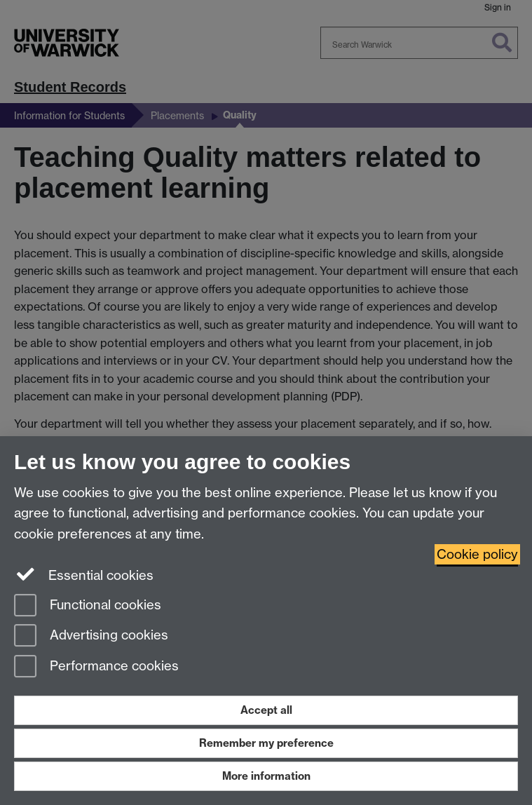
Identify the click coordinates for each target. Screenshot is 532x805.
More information (266, 776)
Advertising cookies (91, 636)
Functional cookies (88, 606)
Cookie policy (477, 554)
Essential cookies (84, 574)
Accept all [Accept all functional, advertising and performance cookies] (266, 710)
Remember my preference (266, 743)
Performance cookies (96, 667)
